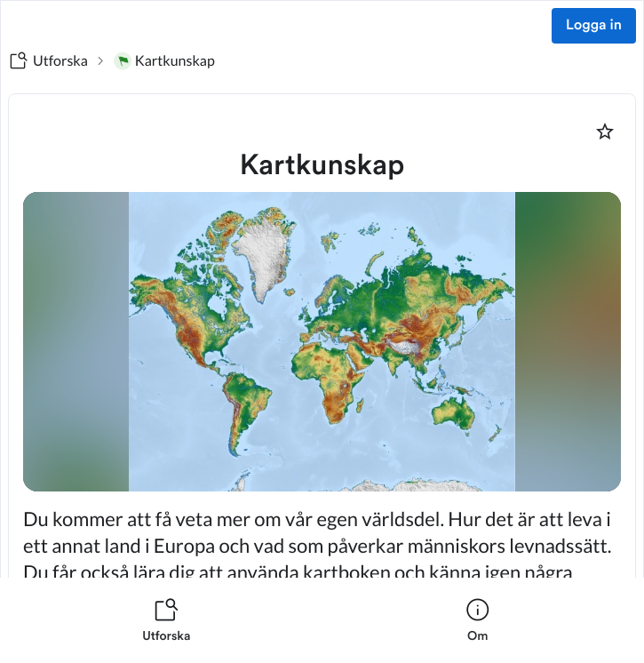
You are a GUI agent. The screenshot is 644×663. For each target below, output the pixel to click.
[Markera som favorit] (605, 132)
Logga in (594, 26)
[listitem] (167, 620)
